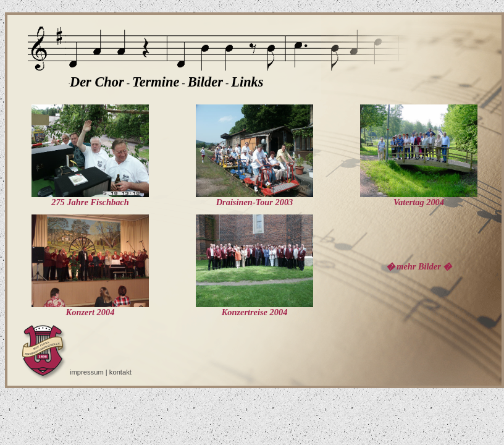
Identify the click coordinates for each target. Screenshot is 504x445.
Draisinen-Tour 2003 (254, 198)
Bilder (205, 82)
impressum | (90, 372)
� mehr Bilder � (419, 266)
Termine (156, 82)
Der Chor (97, 82)
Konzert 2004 (90, 308)
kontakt (120, 372)
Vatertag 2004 (419, 198)
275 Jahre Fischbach (90, 198)
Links (247, 82)
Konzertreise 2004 (254, 308)
